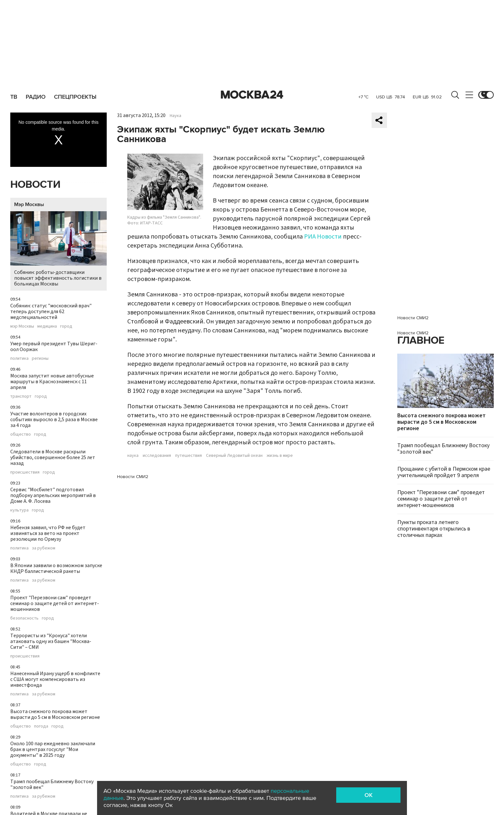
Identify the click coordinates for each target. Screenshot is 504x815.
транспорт (21, 396)
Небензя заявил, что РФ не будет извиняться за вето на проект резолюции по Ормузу (48, 533)
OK (369, 795)
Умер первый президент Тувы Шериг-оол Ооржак (54, 347)
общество (21, 434)
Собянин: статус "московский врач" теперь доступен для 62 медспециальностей (51, 312)
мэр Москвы (22, 326)
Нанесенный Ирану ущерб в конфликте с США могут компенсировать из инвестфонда (55, 679)
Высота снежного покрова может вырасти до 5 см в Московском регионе (55, 714)
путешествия (189, 456)
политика (19, 358)
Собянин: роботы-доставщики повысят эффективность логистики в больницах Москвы (59, 249)
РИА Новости (323, 237)
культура (19, 510)
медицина (47, 326)
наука (133, 456)
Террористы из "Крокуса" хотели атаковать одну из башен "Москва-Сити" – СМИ (51, 641)
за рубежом (44, 548)
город (66, 326)
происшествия (25, 472)
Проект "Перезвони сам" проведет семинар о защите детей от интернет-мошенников (55, 603)
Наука (175, 116)
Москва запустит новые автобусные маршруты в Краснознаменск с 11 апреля (52, 382)
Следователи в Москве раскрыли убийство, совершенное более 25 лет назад (53, 457)
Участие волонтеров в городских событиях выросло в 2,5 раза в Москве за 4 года (54, 420)
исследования (157, 456)
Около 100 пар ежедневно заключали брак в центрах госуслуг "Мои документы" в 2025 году (53, 749)
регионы (40, 358)
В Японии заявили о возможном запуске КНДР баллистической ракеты (56, 568)
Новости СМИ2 (133, 477)
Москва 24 (252, 95)
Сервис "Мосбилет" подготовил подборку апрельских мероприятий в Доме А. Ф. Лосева (53, 495)
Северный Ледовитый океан (234, 456)
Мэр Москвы (29, 204)
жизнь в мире (280, 456)
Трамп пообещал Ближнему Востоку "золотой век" (52, 784)
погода (41, 726)
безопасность (24, 618)
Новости (35, 185)
